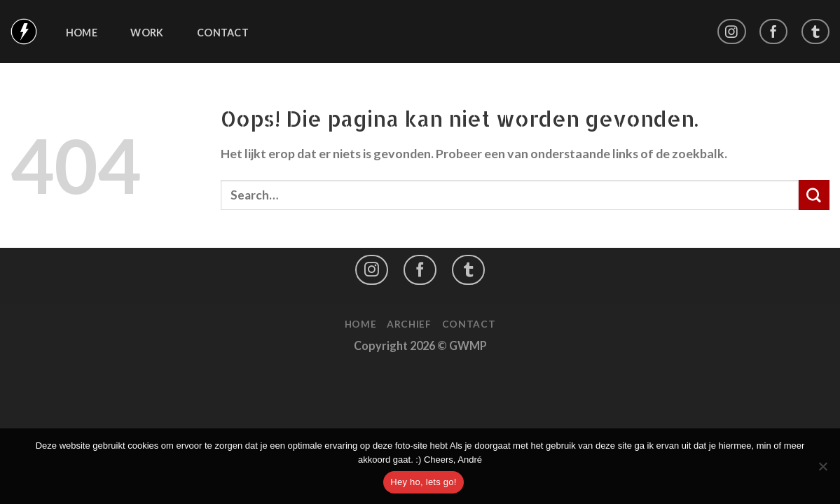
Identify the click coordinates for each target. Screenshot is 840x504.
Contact (223, 33)
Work (147, 33)
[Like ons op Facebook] (773, 32)
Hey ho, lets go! (423, 482)
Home (82, 33)
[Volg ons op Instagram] (731, 32)
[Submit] (814, 195)
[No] (822, 470)
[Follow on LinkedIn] (815, 32)
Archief (409, 324)
